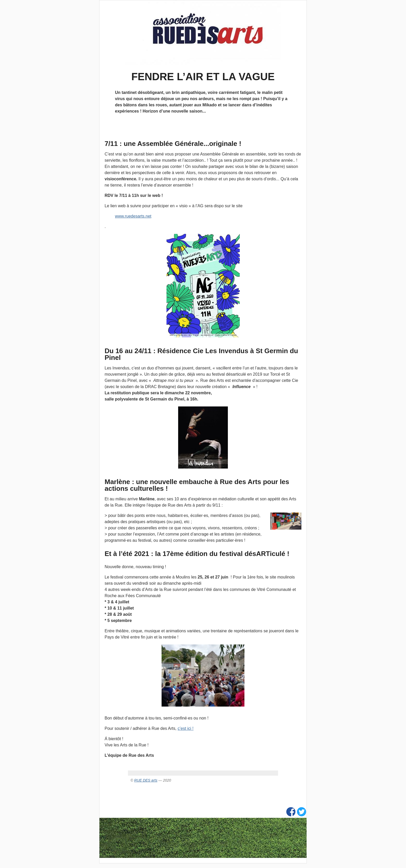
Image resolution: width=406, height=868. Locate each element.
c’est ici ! (186, 728)
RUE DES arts (146, 780)
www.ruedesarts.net (133, 216)
